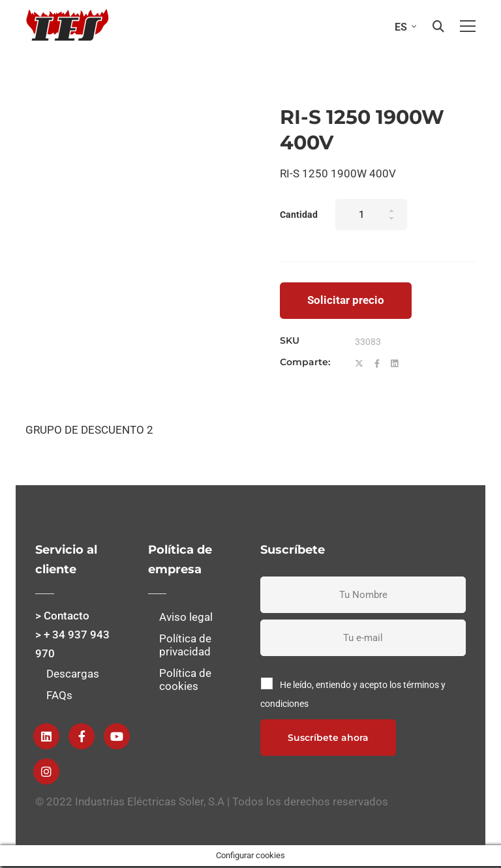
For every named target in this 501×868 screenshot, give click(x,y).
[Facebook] (377, 364)
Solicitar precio (346, 300)
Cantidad (299, 215)
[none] (402, 26)
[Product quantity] (371, 215)
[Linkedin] (394, 364)
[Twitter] (359, 364)
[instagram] (46, 771)
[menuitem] (402, 26)
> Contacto (62, 616)
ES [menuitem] (401, 27)
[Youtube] (117, 736)
